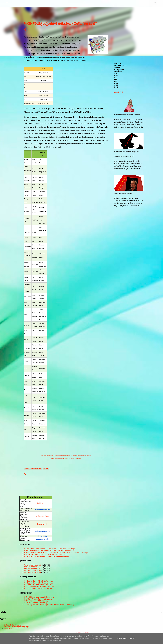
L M (116, 81)
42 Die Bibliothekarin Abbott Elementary (39, 597)
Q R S (116, 85)
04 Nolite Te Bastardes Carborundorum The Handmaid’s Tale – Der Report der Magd (56, 553)
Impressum (8, 629)
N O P (116, 83)
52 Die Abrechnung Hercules (123, 193)
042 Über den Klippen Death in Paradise (39, 589)
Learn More (122, 638)
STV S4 (46, 469)
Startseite (118, 63)
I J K (116, 79)
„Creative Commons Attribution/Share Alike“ (63, 456)
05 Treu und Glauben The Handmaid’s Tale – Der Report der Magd (49, 551)
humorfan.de (42, 524)
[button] (25, 30)
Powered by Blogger (82, 633)
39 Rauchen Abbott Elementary (35, 603)
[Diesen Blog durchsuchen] (146, 3)
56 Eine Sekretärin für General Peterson (127, 115)
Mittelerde (118, 71)
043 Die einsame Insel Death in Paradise (39, 587)
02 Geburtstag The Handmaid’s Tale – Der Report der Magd (46, 556)
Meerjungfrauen (121, 65)
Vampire (118, 67)
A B (115, 73)
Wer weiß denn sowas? (32, 565)
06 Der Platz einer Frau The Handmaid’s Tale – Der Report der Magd (49, 549)
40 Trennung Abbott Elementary (36, 601)
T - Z (116, 87)
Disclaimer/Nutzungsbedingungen (17, 627)
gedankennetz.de (42, 516)
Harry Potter (119, 69)
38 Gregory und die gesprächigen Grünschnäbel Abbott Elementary (49, 605)
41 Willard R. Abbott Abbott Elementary (39, 599)
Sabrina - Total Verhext (33, 469)
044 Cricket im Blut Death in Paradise (38, 585)
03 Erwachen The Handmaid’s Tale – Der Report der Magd (46, 554)
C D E (116, 75)
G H (116, 77)
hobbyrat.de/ (42, 503)
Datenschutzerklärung (13, 625)
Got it (132, 638)
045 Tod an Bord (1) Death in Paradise (38, 583)
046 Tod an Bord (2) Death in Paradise (38, 581)
